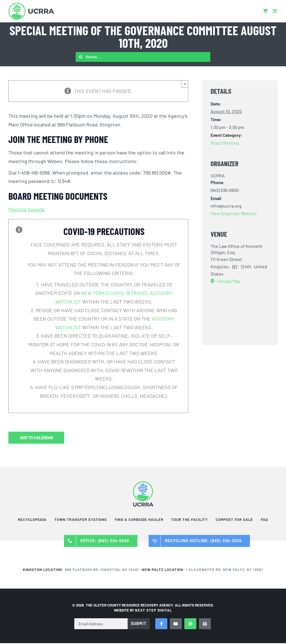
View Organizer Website (234, 213)
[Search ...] (143, 57)
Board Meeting (225, 143)
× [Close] (185, 84)
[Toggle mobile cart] (265, 11)
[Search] (81, 57)
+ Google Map (228, 281)
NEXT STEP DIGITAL (153, 610)
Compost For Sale (234, 520)
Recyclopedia (32, 520)
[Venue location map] (240, 314)
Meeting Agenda (26, 209)
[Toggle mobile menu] (275, 11)
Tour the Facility (190, 520)
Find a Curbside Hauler (139, 520)
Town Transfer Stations (81, 520)
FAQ (264, 520)
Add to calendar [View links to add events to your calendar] (36, 438)
